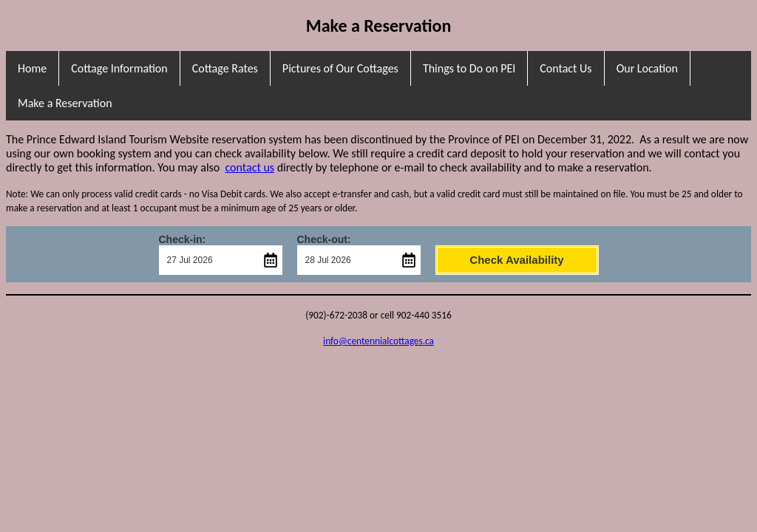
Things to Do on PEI (469, 68)
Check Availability (516, 260)
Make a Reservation (65, 103)
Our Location (647, 68)
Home (32, 68)
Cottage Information (119, 68)
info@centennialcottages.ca (378, 341)
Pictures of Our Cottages (340, 68)
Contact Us (566, 68)
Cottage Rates (225, 68)
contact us (249, 167)
